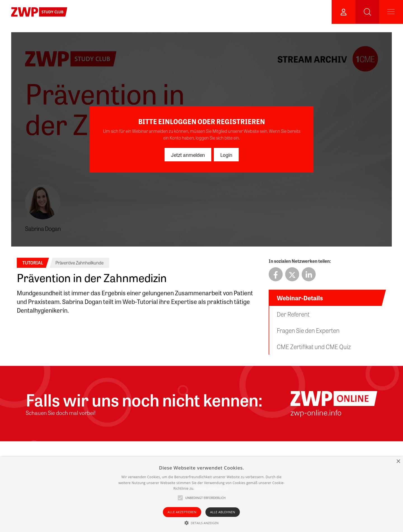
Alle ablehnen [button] (223, 512)
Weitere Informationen (212, 488)
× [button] (398, 462)
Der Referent (293, 314)
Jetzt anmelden (188, 155)
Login (226, 155)
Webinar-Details (300, 298)
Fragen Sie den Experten (308, 330)
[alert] (201, 494)
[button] (202, 523)
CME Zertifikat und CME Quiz (314, 347)
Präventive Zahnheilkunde (79, 263)
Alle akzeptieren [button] (182, 512)
